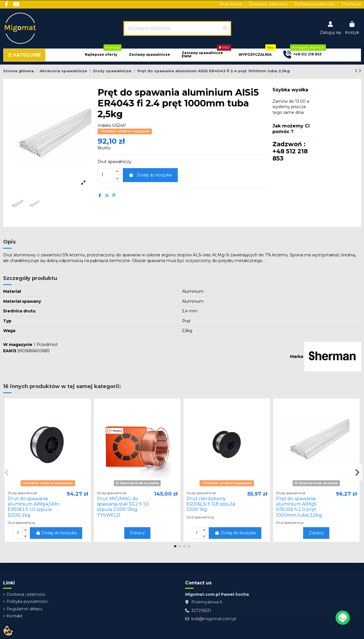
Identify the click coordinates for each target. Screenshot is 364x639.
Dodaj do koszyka (150, 175)
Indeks (104, 125)
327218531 (201, 611)
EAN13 (10, 351)
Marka (297, 356)
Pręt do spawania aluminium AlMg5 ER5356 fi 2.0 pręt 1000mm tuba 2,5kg (299, 507)
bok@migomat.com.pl (214, 619)
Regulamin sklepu (24, 609)
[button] (101, 55)
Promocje (351, 4)
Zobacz (137, 533)
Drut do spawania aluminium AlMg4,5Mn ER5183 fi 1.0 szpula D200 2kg (33, 507)
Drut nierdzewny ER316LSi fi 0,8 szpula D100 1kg (211, 504)
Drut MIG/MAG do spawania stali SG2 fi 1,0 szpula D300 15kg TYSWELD (123, 507)
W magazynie (18, 345)
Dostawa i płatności (269, 4)
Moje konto (231, 4)
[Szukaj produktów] (225, 28)
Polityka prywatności (315, 4)
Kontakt (15, 616)
